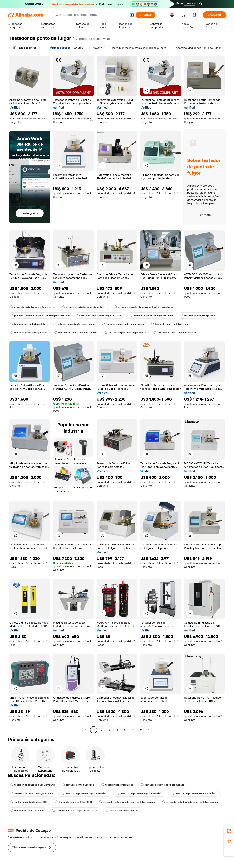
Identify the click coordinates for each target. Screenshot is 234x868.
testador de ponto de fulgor (27, 811)
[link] (229, 831)
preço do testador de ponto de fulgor (33, 307)
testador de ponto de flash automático (194, 793)
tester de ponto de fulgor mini (169, 324)
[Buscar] (146, 15)
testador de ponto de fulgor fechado (175, 333)
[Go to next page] (148, 730)
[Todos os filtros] (24, 48)
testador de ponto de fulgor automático (85, 793)
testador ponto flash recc (78, 785)
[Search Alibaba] (91, 15)
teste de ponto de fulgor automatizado (75, 811)
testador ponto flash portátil (198, 315)
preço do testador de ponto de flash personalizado (144, 307)
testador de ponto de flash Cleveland (32, 785)
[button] (132, 15)
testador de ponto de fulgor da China (99, 315)
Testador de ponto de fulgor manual (162, 785)
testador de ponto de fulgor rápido (74, 324)
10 (140, 730)
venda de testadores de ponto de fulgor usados (127, 802)
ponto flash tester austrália (123, 811)
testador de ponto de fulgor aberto (75, 333)
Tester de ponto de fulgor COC (29, 802)
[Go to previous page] (86, 730)
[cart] (184, 15)
